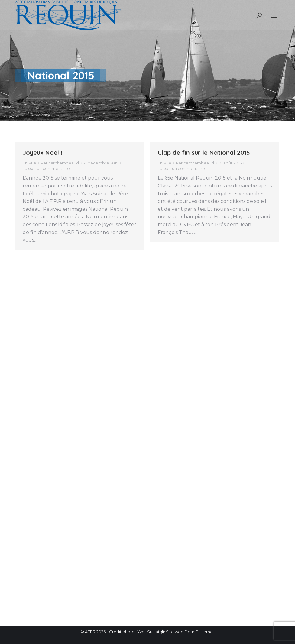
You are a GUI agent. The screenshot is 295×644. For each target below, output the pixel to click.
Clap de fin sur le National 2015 (204, 153)
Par (60, 163)
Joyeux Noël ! (42, 153)
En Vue (29, 163)
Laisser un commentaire (46, 168)
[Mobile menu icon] (274, 15)
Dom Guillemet (199, 632)
